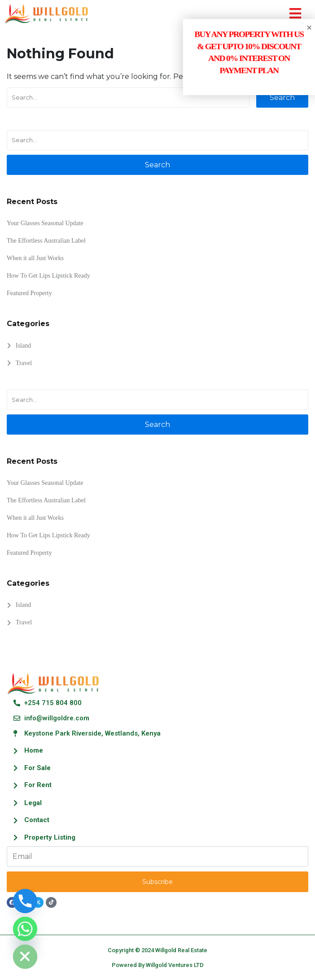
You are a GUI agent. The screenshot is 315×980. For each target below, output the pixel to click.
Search (282, 98)
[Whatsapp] (25, 929)
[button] (295, 14)
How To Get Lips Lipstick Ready (48, 276)
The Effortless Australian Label (46, 241)
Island (23, 346)
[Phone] (25, 901)
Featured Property (29, 293)
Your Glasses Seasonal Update (45, 223)
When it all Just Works (35, 258)
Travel (24, 363)
